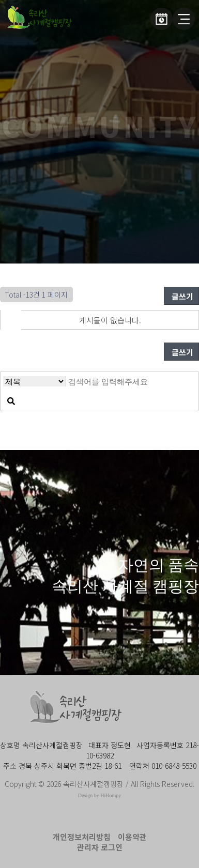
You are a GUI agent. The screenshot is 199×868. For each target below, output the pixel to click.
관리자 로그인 (100, 847)
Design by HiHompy (99, 795)
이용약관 (132, 837)
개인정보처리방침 (82, 837)
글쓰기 (181, 296)
